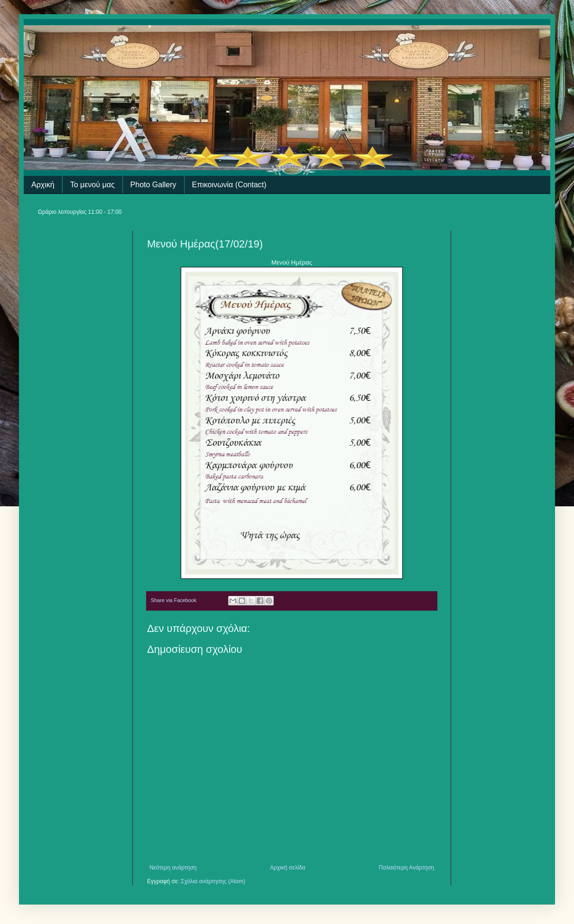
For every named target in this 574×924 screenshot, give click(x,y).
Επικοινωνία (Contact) (229, 185)
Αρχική (43, 185)
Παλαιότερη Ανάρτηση (406, 868)
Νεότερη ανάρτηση (173, 868)
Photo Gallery (153, 185)
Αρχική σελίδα (288, 868)
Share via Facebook (174, 600)
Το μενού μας (93, 185)
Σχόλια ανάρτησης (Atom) (213, 881)
